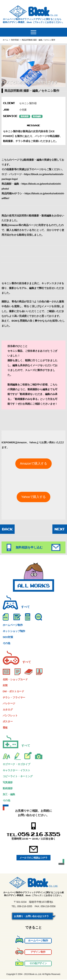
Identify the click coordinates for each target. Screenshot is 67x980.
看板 (5, 728)
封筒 (5, 686)
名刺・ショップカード (16, 680)
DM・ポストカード (14, 692)
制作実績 (15, 40)
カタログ (8, 710)
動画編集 (38, 116)
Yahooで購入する (33, 497)
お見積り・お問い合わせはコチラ (33, 917)
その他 (7, 643)
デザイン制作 (38, 952)
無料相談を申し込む (33, 548)
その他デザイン (38, 964)
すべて (25, 607)
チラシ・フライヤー (15, 698)
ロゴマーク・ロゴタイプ (17, 764)
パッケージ (9, 704)
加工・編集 (9, 795)
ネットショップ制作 (15, 631)
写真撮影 (8, 783)
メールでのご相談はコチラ (33, 858)
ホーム (5, 40)
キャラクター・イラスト (17, 770)
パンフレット (11, 716)
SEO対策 (8, 637)
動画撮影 (25, 116)
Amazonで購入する (33, 464)
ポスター (8, 722)
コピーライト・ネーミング (19, 777)
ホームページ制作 (13, 625)
